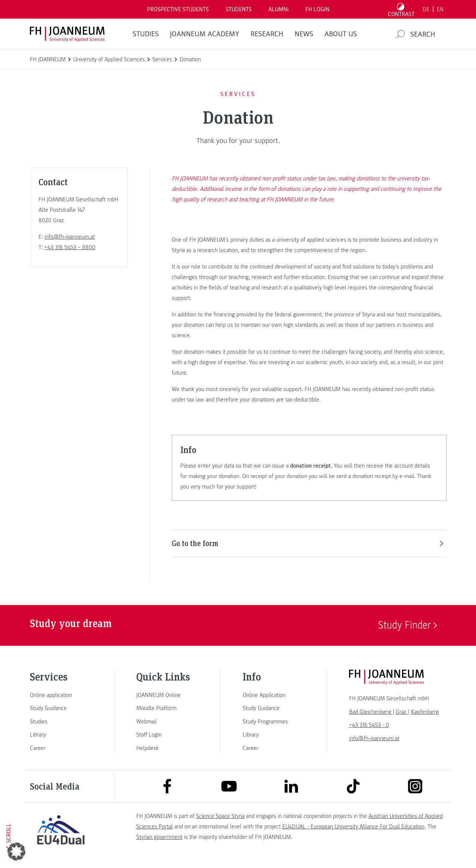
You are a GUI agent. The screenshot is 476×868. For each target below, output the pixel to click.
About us (341, 34)
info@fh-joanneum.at (70, 237)
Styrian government (159, 837)
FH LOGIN (317, 9)
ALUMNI (279, 9)
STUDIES (146, 34)
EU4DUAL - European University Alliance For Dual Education (353, 827)
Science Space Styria (220, 816)
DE (426, 9)
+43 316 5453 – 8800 (70, 247)
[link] (61, 695)
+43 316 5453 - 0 (369, 725)
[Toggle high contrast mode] (401, 9)
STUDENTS (239, 9)
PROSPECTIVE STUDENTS (178, 9)
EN (440, 9)
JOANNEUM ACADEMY (205, 34)
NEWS (304, 34)
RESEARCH (267, 34)
